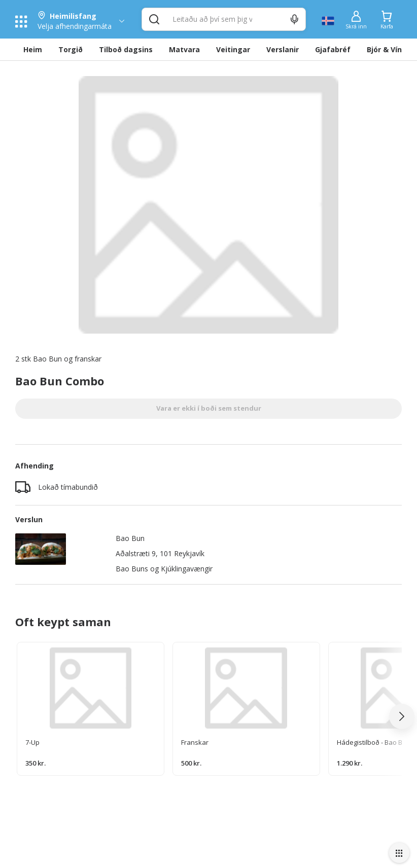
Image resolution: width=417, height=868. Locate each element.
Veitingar (233, 49)
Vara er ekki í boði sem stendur (209, 408)
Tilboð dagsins (126, 49)
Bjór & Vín (384, 49)
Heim (33, 49)
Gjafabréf (333, 49)
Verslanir (283, 49)
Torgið (71, 49)
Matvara (184, 49)
